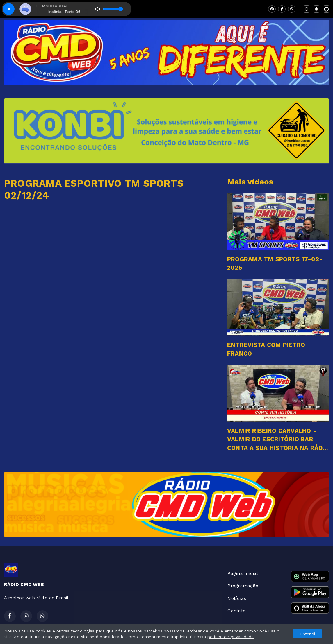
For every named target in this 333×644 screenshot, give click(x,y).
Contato (236, 611)
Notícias (237, 598)
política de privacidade (231, 637)
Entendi (308, 634)
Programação (243, 586)
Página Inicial (243, 573)
